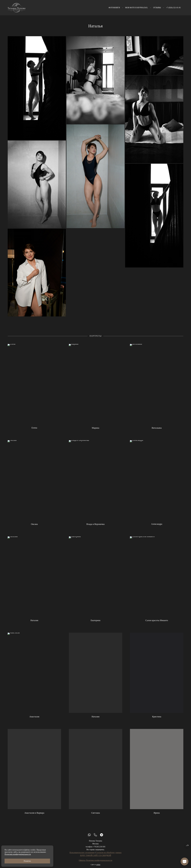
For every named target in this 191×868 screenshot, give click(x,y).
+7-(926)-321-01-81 (173, 8)
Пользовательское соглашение (82, 855)
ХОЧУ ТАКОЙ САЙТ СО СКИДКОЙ (95, 858)
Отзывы (157, 8)
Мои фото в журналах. (137, 8)
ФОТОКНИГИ (114, 8)
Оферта (82, 863)
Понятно (27, 861)
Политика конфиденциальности (99, 863)
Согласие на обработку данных (109, 855)
